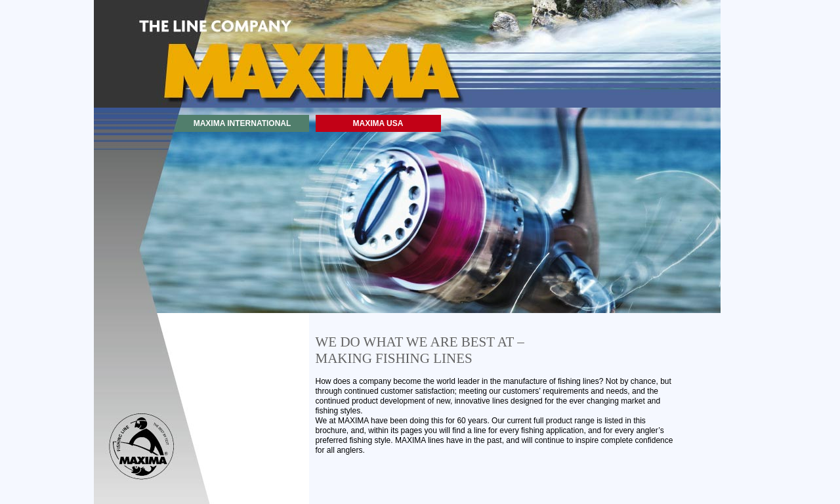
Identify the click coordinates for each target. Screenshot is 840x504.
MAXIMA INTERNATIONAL (242, 123)
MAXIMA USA (378, 123)
